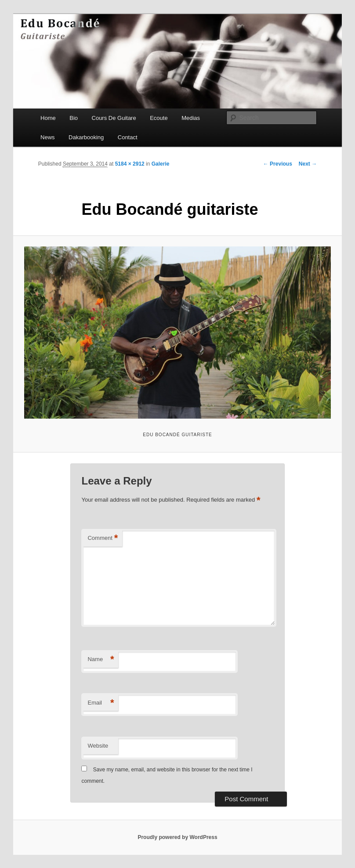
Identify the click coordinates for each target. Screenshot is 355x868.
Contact (128, 137)
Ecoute (159, 118)
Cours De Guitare (114, 118)
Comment (103, 538)
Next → (308, 164)
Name (101, 660)
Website (98, 746)
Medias (191, 118)
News (48, 137)
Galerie (161, 164)
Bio (74, 118)
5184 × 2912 (130, 164)
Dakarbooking (86, 137)
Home (48, 118)
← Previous (278, 164)
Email (101, 703)
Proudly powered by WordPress (177, 837)
